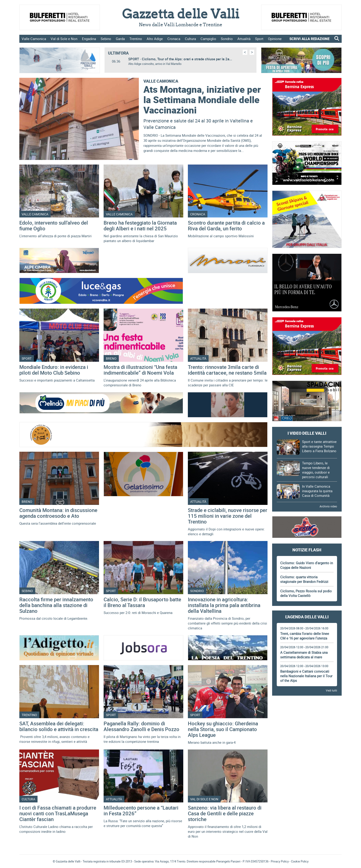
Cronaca (174, 39)
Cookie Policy (300, 861)
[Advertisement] (307, 713)
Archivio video (328, 506)
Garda (120, 39)
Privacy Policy (280, 861)
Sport (259, 39)
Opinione (275, 39)
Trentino (136, 39)
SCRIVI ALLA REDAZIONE (309, 39)
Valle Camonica (34, 39)
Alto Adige (155, 39)
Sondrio (227, 39)
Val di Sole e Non (64, 39)
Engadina (89, 39)
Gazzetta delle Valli (307, 819)
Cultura (190, 39)
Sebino (106, 39)
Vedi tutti (331, 690)
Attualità (244, 39)
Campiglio (208, 39)
